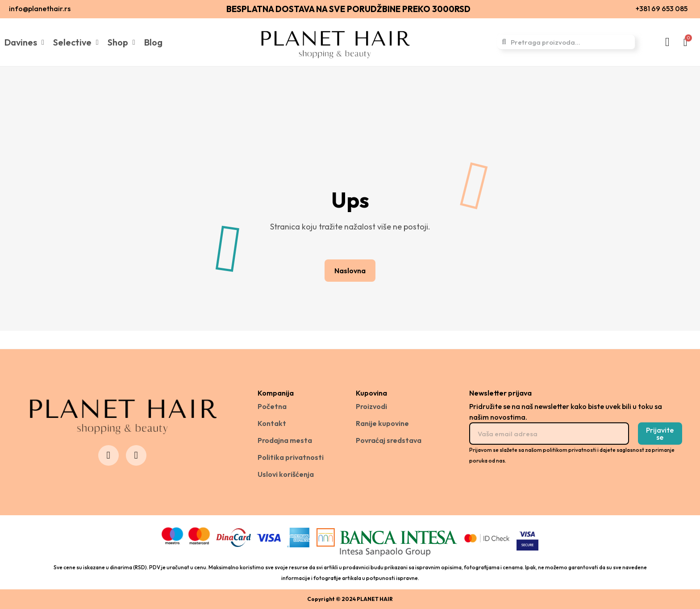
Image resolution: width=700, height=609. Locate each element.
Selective (76, 42)
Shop (121, 42)
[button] (350, 271)
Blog (153, 42)
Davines (24, 42)
